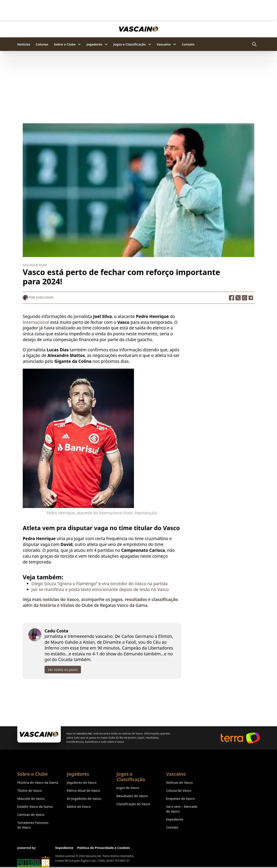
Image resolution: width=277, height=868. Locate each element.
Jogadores (94, 44)
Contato (188, 44)
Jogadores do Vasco (82, 782)
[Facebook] (232, 297)
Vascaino (164, 44)
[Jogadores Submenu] (106, 44)
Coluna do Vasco (179, 790)
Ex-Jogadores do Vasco (84, 798)
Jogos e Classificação (130, 44)
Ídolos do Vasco (79, 806)
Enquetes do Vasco (180, 798)
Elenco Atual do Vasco (83, 790)
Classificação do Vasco (133, 804)
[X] (238, 297)
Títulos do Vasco (30, 790)
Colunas (42, 44)
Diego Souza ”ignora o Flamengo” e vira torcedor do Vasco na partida (99, 583)
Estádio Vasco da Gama (35, 806)
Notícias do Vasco (179, 782)
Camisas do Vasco (31, 814)
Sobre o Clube (65, 44)
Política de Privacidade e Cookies (103, 848)
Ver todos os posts (63, 669)
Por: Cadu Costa (38, 297)
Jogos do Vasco (128, 788)
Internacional (36, 322)
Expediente (175, 819)
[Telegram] (251, 297)
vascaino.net (84, 734)
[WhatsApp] (245, 297)
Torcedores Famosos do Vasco (33, 825)
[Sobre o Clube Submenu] (79, 44)
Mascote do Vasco (31, 798)
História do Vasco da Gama (38, 782)
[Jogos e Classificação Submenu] (150, 44)
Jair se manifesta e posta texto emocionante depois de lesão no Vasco (100, 589)
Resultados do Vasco (132, 796)
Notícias (24, 44)
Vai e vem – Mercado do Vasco (182, 809)
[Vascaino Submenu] (175, 44)
